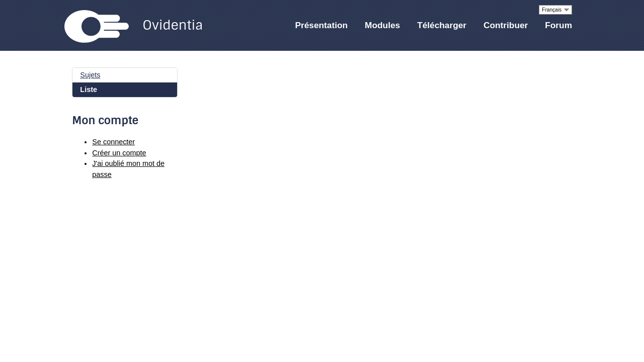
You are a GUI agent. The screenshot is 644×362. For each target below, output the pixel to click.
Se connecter (113, 142)
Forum (558, 25)
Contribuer (506, 25)
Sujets (90, 75)
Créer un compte (119, 153)
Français (552, 10)
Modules (382, 25)
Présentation (322, 25)
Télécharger (442, 25)
